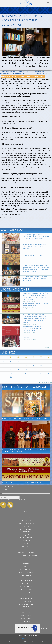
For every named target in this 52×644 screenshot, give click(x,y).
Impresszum (26, 638)
